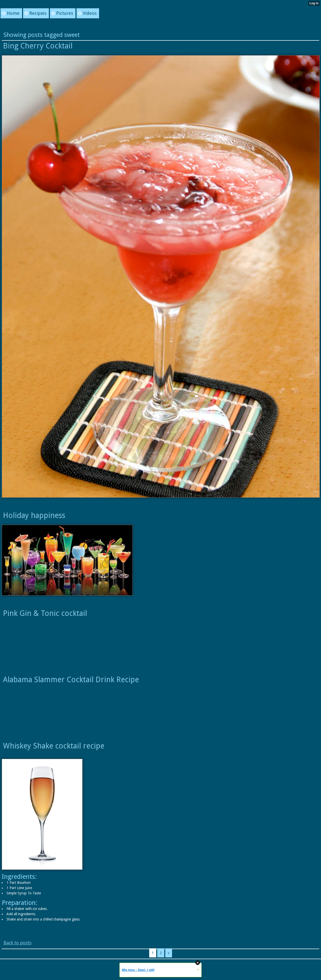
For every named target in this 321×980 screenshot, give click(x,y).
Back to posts (17, 943)
